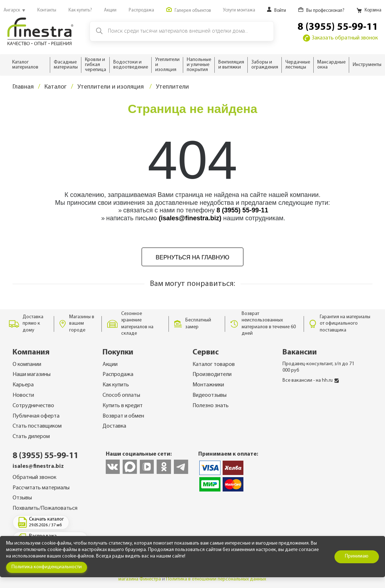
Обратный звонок (34, 478)
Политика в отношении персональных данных (216, 579)
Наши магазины (32, 375)
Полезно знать (211, 406)
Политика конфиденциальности (47, 567)
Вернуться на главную (192, 257)
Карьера (23, 385)
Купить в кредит (123, 406)
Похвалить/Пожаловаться (45, 508)
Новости (23, 395)
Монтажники (208, 385)
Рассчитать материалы (41, 488)
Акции (110, 364)
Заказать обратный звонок (340, 38)
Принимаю (357, 556)
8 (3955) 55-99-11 (338, 27)
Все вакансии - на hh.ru (311, 380)
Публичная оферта (36, 416)
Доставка (114, 426)
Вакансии (300, 352)
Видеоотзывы (210, 395)
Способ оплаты (121, 395)
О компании (27, 364)
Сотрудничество (33, 406)
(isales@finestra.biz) (190, 218)
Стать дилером (31, 437)
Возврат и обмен (123, 416)
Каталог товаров (214, 364)
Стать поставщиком (37, 426)
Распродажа (118, 375)
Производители (212, 375)
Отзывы (22, 498)
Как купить (116, 385)
